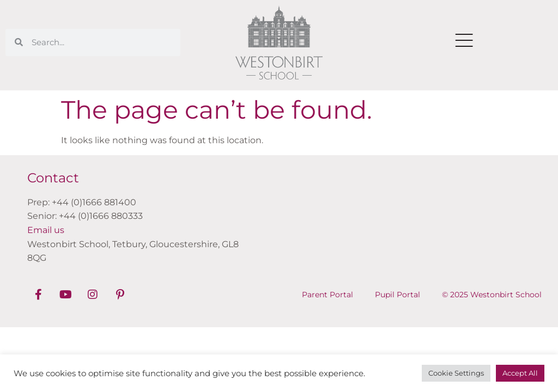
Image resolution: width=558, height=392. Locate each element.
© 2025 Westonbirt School (492, 295)
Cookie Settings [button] (456, 373)
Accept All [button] (520, 373)
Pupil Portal (398, 295)
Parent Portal (327, 295)
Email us (46, 230)
